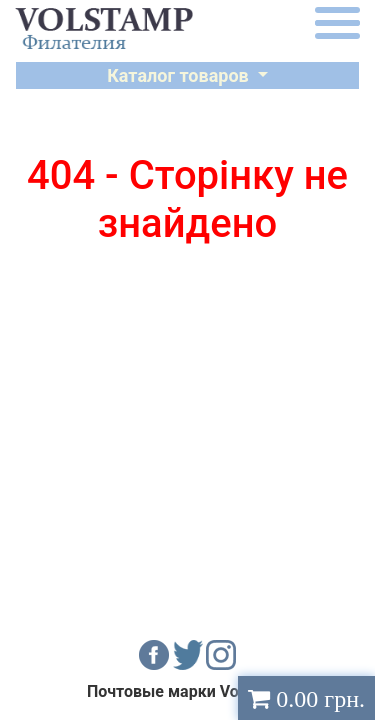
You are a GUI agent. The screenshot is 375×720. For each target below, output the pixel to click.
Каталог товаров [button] (180, 75)
